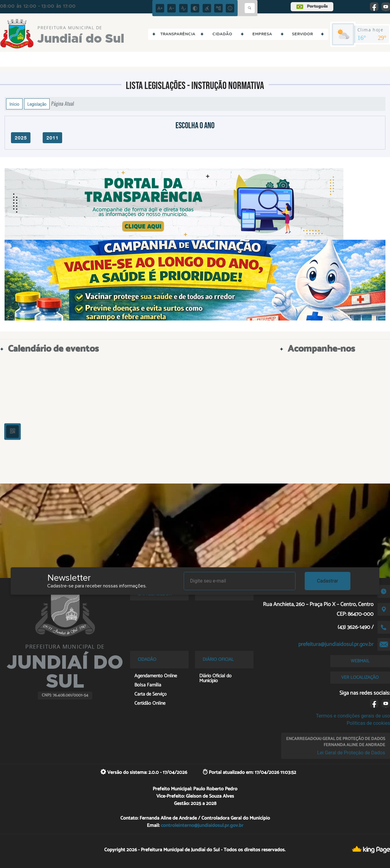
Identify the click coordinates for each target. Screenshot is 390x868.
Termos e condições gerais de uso (353, 716)
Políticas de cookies (368, 723)
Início (14, 104)
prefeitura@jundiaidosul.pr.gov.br (336, 644)
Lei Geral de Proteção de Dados (351, 753)
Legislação (37, 104)
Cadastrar (328, 581)
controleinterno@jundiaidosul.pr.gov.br (202, 825)
